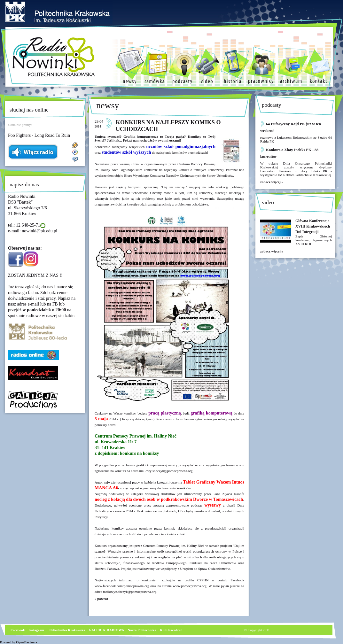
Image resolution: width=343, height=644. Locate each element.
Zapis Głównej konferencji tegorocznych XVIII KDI (314, 240)
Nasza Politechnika (142, 630)
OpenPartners (27, 642)
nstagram (37, 630)
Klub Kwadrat (171, 630)
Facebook (17, 630)
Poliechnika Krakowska (68, 630)
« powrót (101, 599)
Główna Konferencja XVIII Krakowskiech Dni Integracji (313, 226)
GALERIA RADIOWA (107, 630)
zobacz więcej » (272, 182)
